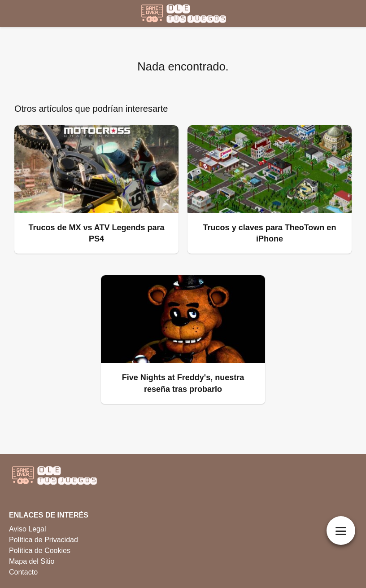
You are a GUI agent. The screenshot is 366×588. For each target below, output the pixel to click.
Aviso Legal (27, 529)
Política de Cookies (40, 551)
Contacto (23, 572)
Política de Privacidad (44, 540)
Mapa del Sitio (32, 561)
